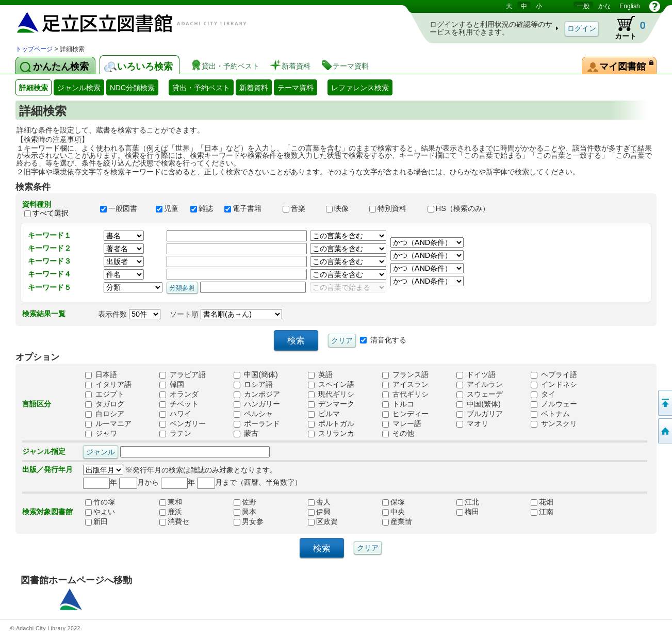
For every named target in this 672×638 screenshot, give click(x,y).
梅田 (468, 512)
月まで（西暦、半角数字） (249, 482)
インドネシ (554, 384)
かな (604, 6)
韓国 (172, 384)
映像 (343, 208)
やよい (100, 512)
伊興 (319, 512)
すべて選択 (51, 213)
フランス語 (405, 374)
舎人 (319, 502)
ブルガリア (480, 414)
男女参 (249, 521)
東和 (171, 502)
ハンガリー (257, 404)
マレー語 (402, 423)
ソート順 (226, 314)
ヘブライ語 (554, 374)
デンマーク (331, 404)
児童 (168, 208)
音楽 (300, 208)
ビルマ (324, 414)
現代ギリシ (331, 394)
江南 (542, 512)
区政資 (323, 521)
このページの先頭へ (664, 403)
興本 (245, 512)
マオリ (472, 423)
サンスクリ (554, 423)
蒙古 (246, 433)
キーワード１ (50, 235)
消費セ (174, 521)
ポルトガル (331, 423)
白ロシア (105, 414)
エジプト (105, 394)
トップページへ (664, 431)
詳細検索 (34, 88)
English (629, 6)
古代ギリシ (405, 394)
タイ (543, 394)
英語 (320, 374)
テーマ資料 (296, 88)
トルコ (398, 404)
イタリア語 (108, 384)
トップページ (34, 49)
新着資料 (254, 88)
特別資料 (394, 208)
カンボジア (257, 394)
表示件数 (129, 314)
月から (139, 482)
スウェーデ (480, 394)
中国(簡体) (256, 374)
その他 (398, 433)
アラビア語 (183, 374)
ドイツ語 (476, 374)
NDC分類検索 (132, 88)
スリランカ (331, 433)
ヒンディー (405, 414)
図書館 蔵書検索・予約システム (124, 22)
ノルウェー (554, 404)
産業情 (397, 521)
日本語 (101, 374)
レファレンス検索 (360, 88)
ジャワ (101, 433)
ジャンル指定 (44, 451)
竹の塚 (100, 502)
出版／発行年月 (47, 469)
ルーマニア (108, 423)
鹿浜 (171, 512)
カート (625, 28)
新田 (96, 521)
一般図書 (123, 208)
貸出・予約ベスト (201, 88)
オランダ (179, 394)
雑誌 (203, 208)
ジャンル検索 (79, 88)
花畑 (542, 502)
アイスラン (405, 384)
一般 (583, 6)
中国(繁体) (479, 404)
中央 (394, 512)
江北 (468, 502)
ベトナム (550, 414)
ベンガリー (183, 423)
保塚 (394, 502)
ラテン (175, 433)
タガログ (105, 404)
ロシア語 (253, 384)
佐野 (245, 502)
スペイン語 (331, 384)
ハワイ (175, 414)
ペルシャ (253, 414)
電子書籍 (249, 208)
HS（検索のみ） (463, 208)
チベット (179, 404)
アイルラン (480, 384)
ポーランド (257, 423)
